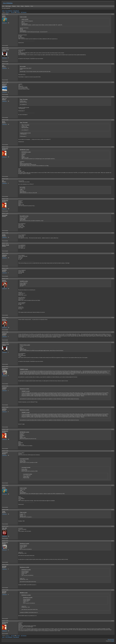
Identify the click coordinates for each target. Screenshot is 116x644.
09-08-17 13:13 (5, 147)
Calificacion (4, 23)
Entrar (32, 6)
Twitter (18, 6)
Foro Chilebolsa (8, 3)
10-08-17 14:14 (5, 565)
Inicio (3, 6)
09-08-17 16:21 (5, 278)
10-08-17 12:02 (5, 451)
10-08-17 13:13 (5, 526)
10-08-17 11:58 (5, 429)
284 (12, 12)
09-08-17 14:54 (5, 213)
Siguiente (25, 12)
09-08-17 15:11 (5, 243)
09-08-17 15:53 (5, 253)
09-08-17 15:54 (5, 268)
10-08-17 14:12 (5, 541)
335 (22, 12)
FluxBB (112, 641)
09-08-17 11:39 (5, 64)
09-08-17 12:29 (5, 120)
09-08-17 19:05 (5, 332)
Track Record (16, 11)
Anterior (7, 12)
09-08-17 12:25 (5, 97)
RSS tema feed (111, 640)
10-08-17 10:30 (5, 407)
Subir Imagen (8, 6)
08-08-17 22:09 (5, 48)
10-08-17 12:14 (5, 485)
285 (14, 12)
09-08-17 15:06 (5, 233)
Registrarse (27, 6)
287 (17, 12)
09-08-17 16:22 (5, 317)
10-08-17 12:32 (5, 510)
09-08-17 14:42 (5, 199)
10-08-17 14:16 (5, 590)
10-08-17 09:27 (5, 367)
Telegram (14, 6)
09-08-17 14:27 (5, 179)
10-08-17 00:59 (5, 342)
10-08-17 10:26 (5, 386)
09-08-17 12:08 (5, 82)
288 (19, 12)
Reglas (22, 6)
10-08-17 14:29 (5, 621)
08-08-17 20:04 (5, 14)
